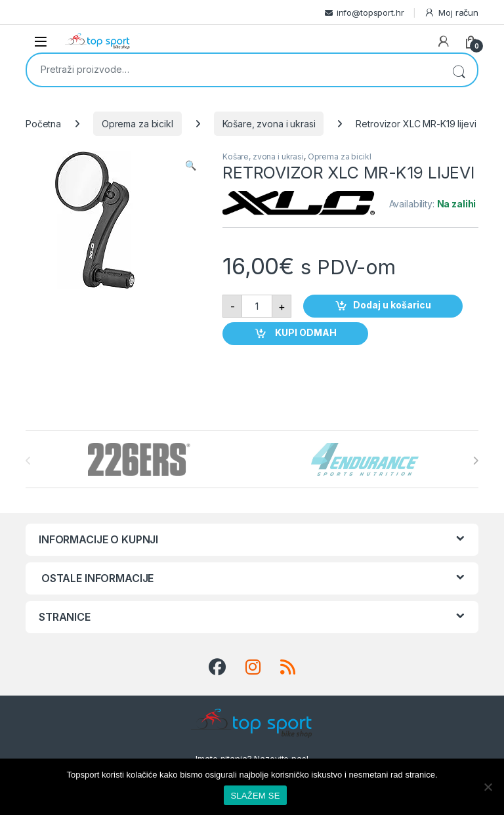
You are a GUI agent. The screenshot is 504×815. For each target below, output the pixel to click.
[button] (191, 165)
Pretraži (459, 70)
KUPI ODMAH (305, 333)
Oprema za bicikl (137, 124)
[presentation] (475, 461)
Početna (43, 124)
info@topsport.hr (370, 12)
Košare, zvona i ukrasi (269, 124)
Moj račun (451, 13)
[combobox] (234, 69)
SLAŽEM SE (255, 796)
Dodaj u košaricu (392, 305)
